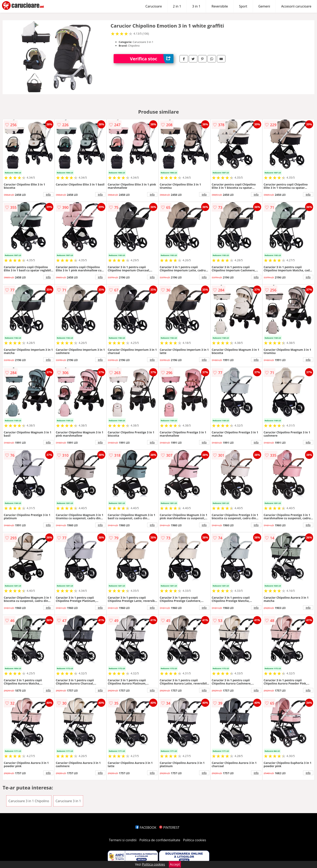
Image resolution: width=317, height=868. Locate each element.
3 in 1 (196, 6)
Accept (175, 864)
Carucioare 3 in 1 (68, 801)
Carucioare (154, 6)
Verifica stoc (152, 59)
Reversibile (220, 6)
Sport (243, 6)
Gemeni (264, 6)
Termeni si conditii (123, 840)
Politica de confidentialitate (160, 840)
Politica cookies (195, 840)
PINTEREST (169, 827)
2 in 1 (177, 6)
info (48, 194)
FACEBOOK (146, 827)
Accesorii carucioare (296, 6)
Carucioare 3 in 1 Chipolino (29, 801)
